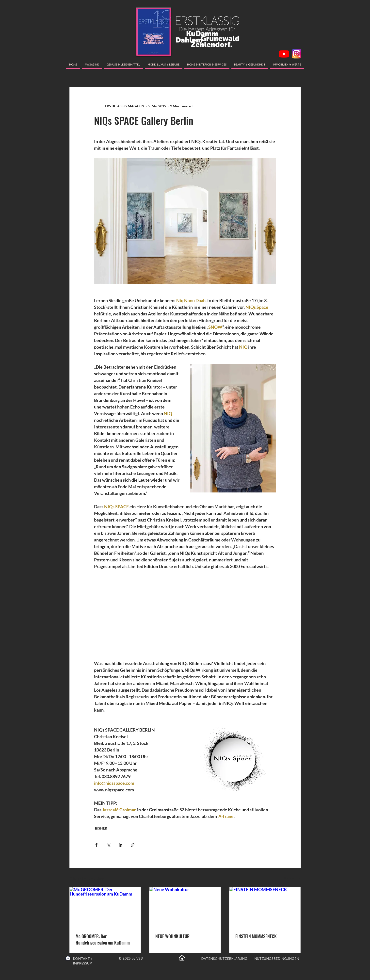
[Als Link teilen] (133, 845)
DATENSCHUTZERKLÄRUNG (224, 959)
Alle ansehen (291, 878)
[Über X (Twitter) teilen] (108, 845)
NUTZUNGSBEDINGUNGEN (277, 959)
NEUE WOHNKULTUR (172, 936)
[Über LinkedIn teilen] (121, 845)
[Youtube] (284, 54)
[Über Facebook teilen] (96, 845)
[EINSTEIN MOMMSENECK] (265, 907)
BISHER (101, 828)
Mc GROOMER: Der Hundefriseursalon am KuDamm (103, 939)
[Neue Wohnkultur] (185, 907)
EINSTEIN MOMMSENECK (256, 936)
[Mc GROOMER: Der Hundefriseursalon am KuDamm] (105, 907)
